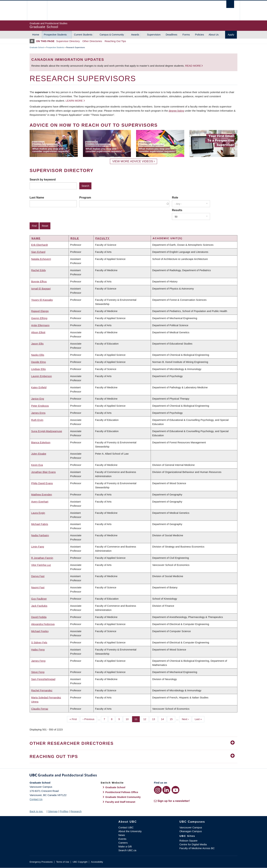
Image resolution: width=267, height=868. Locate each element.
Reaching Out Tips (115, 41)
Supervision (154, 35)
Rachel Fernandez (42, 690)
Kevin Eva (37, 465)
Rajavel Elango (40, 311)
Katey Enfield (39, 387)
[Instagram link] (158, 790)
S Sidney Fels (39, 642)
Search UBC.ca (127, 850)
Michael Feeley (40, 631)
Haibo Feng (38, 650)
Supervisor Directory (68, 41)
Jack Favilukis (39, 606)
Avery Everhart (40, 502)
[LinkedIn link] (166, 790)
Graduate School (37, 47)
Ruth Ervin (37, 420)
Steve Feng (38, 672)
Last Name (37, 197)
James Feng (38, 661)
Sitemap (53, 811)
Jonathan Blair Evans (43, 472)
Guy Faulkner (39, 599)
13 (155, 719)
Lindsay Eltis (38, 369)
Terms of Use (63, 862)
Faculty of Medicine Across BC (197, 848)
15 (172, 719)
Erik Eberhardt (39, 245)
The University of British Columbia (37, 10)
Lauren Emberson (41, 376)
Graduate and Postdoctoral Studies (133, 776)
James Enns (38, 413)
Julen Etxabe (39, 454)
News (122, 835)
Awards (135, 35)
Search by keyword (43, 179)
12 (146, 719)
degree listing (176, 111)
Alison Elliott (38, 332)
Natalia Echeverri (41, 259)
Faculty (103, 238)
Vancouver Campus (191, 827)
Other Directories (92, 41)
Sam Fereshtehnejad (43, 679)
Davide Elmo (39, 362)
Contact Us (36, 799)
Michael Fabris (40, 524)
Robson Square (188, 841)
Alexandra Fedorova (43, 624)
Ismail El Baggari (41, 289)
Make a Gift (125, 846)
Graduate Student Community (123, 797)
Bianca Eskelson (41, 442)
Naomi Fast (38, 587)
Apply (231, 35)
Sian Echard (38, 252)
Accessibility (97, 862)
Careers (123, 843)
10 (128, 719)
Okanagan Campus (191, 831)
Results (177, 210)
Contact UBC (126, 827)
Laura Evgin (38, 513)
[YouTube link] (175, 790)
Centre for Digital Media (193, 844)
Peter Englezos (40, 406)
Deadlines (172, 35)
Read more (193, 66)
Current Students (83, 35)
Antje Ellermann (40, 325)
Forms (186, 35)
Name (36, 238)
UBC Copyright (80, 862)
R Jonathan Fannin (42, 558)
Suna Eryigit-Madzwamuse (47, 431)
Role (175, 197)
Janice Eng (38, 399)
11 (137, 719)
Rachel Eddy (39, 270)
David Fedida (39, 617)
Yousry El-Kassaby (42, 300)
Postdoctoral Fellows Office (122, 792)
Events (122, 839)
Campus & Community (112, 35)
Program (85, 197)
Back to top (38, 811)
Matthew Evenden (42, 494)
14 (164, 719)
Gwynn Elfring (39, 318)
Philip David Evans (42, 483)
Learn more (74, 101)
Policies (199, 35)
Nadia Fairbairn (40, 535)
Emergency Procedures (41, 862)
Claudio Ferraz (40, 709)
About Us (214, 35)
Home (36, 35)
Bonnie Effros (39, 281)
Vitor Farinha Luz (41, 565)
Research (76, 811)
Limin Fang (38, 547)
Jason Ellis (37, 344)
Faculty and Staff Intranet (120, 802)
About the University (130, 831)
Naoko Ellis (38, 355)
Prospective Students (55, 35)
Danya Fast (38, 576)
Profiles (64, 811)
